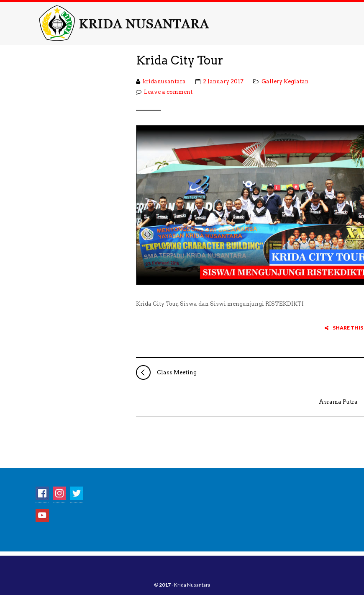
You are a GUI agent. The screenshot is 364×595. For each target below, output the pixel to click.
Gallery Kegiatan (285, 81)
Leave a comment (168, 92)
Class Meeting (166, 372)
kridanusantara (164, 81)
